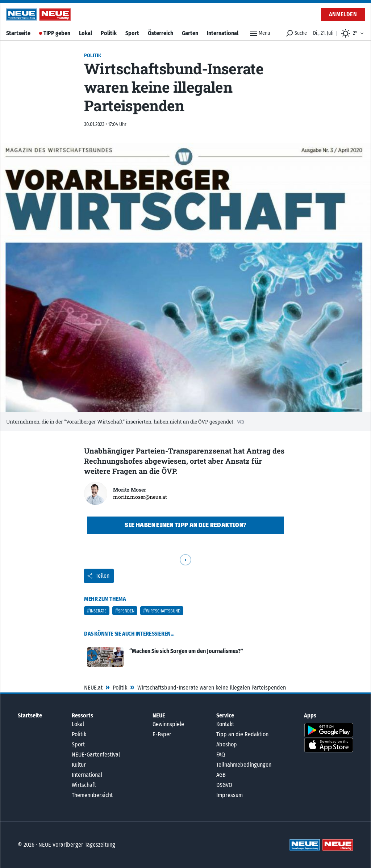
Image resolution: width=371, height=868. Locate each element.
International (223, 33)
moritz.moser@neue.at (140, 497)
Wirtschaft (84, 785)
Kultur (79, 765)
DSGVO (224, 785)
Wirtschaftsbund (163, 611)
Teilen (98, 576)
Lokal (86, 33)
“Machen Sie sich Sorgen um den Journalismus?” (186, 651)
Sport (132, 33)
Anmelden (343, 14)
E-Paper (162, 734)
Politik (109, 33)
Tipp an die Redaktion (242, 734)
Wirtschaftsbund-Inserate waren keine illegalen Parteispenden (212, 688)
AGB (221, 775)
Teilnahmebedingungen (244, 765)
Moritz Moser (130, 490)
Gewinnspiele (168, 724)
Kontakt (225, 724)
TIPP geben (57, 33)
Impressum (230, 795)
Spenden (126, 611)
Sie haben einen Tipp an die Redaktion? (185, 525)
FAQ (221, 755)
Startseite (18, 33)
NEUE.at (93, 688)
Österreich (161, 33)
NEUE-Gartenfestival (96, 755)
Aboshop (227, 744)
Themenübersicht (92, 795)
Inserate (98, 611)
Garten (190, 33)
